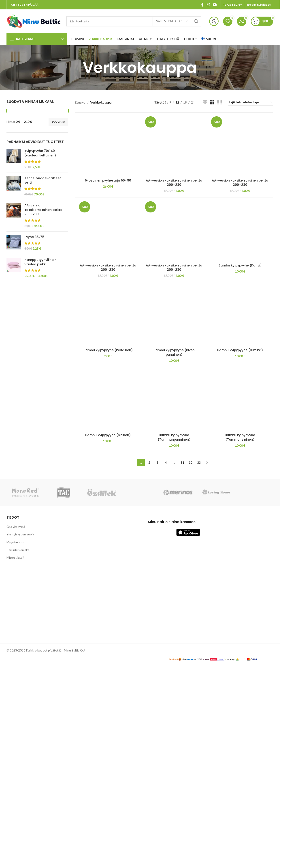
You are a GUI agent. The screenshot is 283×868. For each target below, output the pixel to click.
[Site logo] (34, 21)
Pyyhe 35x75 (34, 237)
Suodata (58, 122)
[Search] (134, 21)
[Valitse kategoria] (172, 21)
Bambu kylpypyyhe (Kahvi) (240, 810)
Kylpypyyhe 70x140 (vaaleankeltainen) (40, 153)
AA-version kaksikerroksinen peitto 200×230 (43, 210)
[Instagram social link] (208, 5)
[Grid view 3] (212, 102)
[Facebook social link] (202, 5)
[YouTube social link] (215, 5)
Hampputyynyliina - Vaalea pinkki (40, 262)
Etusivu (80, 102)
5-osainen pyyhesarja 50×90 (108, 455)
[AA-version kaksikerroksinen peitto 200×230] (174, 145)
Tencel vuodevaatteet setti (43, 181)
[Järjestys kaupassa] (251, 103)
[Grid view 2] (205, 102)
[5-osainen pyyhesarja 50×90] (108, 283)
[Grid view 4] (219, 102)
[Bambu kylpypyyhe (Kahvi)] (240, 638)
